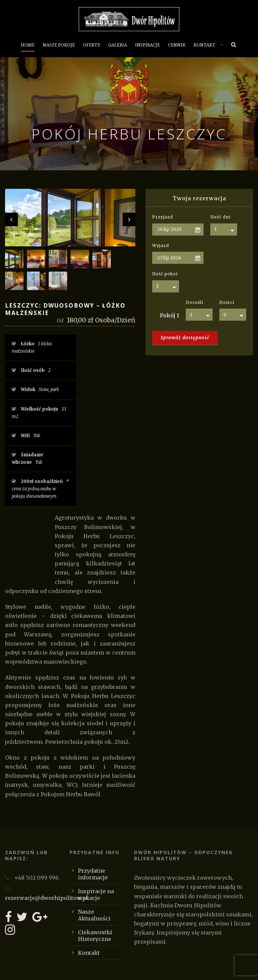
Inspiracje (147, 45)
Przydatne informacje (93, 874)
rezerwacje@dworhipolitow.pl (47, 898)
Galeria (118, 45)
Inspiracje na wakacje (96, 895)
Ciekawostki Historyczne (95, 936)
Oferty (92, 45)
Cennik (177, 45)
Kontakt (204, 45)
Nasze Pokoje (59, 45)
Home (28, 45)
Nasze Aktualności (94, 915)
